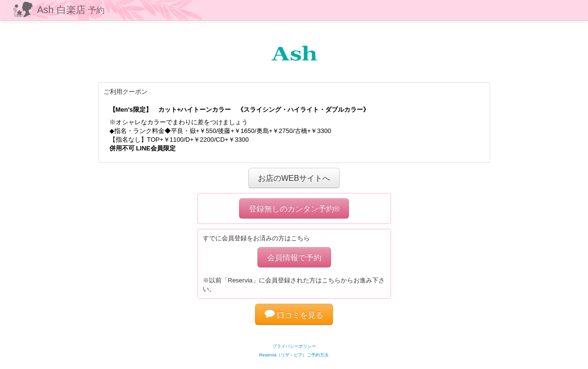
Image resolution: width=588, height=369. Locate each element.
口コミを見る (294, 315)
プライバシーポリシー (294, 346)
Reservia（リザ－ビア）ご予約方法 (294, 355)
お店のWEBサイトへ (294, 178)
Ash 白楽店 (71, 10)
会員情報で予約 (294, 257)
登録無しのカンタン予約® (294, 208)
